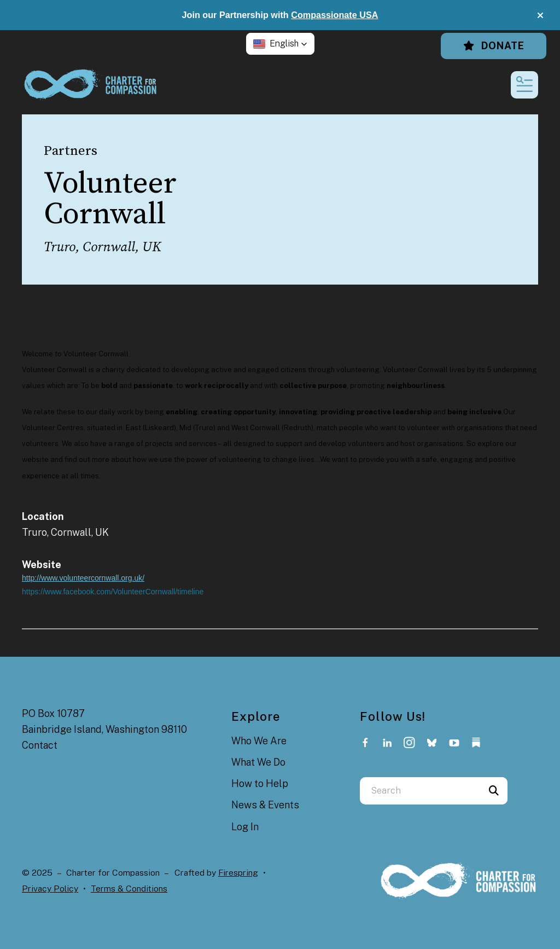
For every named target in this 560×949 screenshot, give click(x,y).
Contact (40, 745)
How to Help (260, 783)
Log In (245, 827)
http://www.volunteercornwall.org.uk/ (83, 578)
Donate (494, 46)
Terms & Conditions (129, 889)
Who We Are (259, 741)
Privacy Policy (50, 889)
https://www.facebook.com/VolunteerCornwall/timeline (113, 592)
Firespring (238, 873)
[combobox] (420, 791)
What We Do (258, 762)
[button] (540, 15)
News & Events (265, 805)
